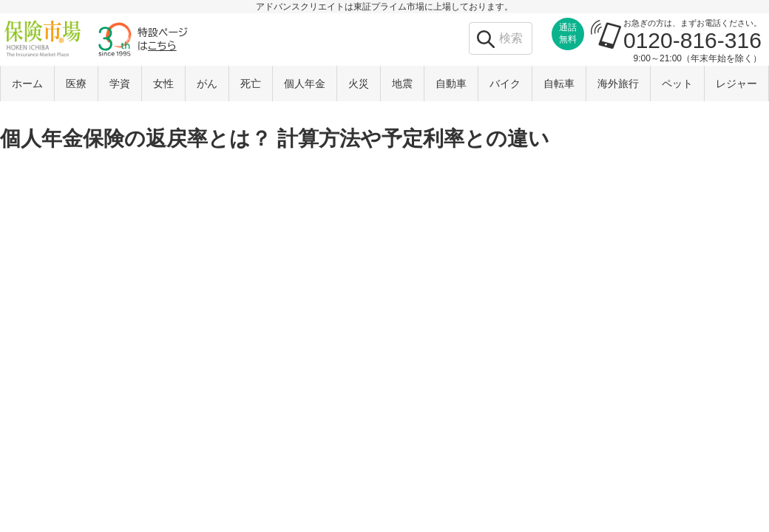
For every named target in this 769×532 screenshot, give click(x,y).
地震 (402, 83)
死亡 (251, 83)
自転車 (559, 83)
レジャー (736, 83)
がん (207, 83)
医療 (76, 83)
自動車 (451, 83)
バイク (505, 83)
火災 (359, 83)
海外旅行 (618, 83)
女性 (163, 83)
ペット (677, 83)
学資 (120, 83)
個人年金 (305, 83)
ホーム (27, 83)
